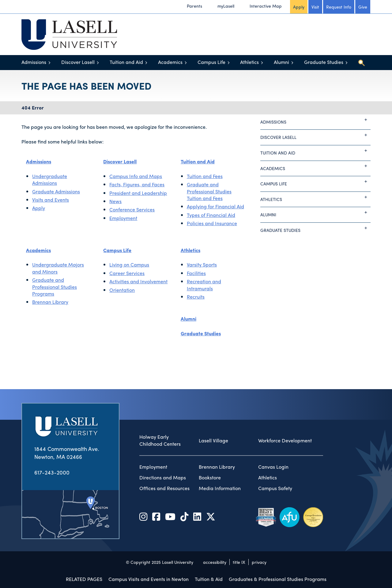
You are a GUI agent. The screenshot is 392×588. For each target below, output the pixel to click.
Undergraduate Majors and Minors (58, 268)
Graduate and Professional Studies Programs (55, 287)
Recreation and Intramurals (204, 285)
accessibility (215, 562)
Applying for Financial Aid (215, 206)
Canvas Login (273, 467)
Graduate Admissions (56, 191)
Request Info (339, 7)
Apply (299, 7)
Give (363, 7)
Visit (315, 7)
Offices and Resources (164, 488)
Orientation (122, 290)
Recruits (196, 297)
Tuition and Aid (126, 62)
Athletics (249, 62)
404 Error (33, 108)
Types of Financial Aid (211, 215)
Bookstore (210, 478)
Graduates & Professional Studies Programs (278, 579)
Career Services (127, 273)
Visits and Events (51, 200)
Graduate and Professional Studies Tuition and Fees (209, 191)
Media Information (220, 488)
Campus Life (211, 62)
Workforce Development (285, 441)
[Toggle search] (361, 63)
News (115, 201)
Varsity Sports (202, 264)
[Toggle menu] (49, 63)
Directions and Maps (163, 478)
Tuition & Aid (209, 579)
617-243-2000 (52, 472)
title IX (239, 562)
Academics (170, 62)
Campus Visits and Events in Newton (149, 579)
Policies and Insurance (212, 223)
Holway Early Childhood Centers (160, 440)
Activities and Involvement (138, 281)
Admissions (34, 62)
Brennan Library (50, 302)
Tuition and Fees (205, 176)
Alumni (281, 62)
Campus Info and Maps (136, 176)
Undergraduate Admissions (50, 179)
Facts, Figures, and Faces (137, 184)
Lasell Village (213, 441)
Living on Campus (129, 264)
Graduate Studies (324, 62)
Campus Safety (275, 488)
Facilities (196, 273)
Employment (123, 218)
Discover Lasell (78, 62)
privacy (259, 562)
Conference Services (132, 209)
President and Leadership (138, 193)
